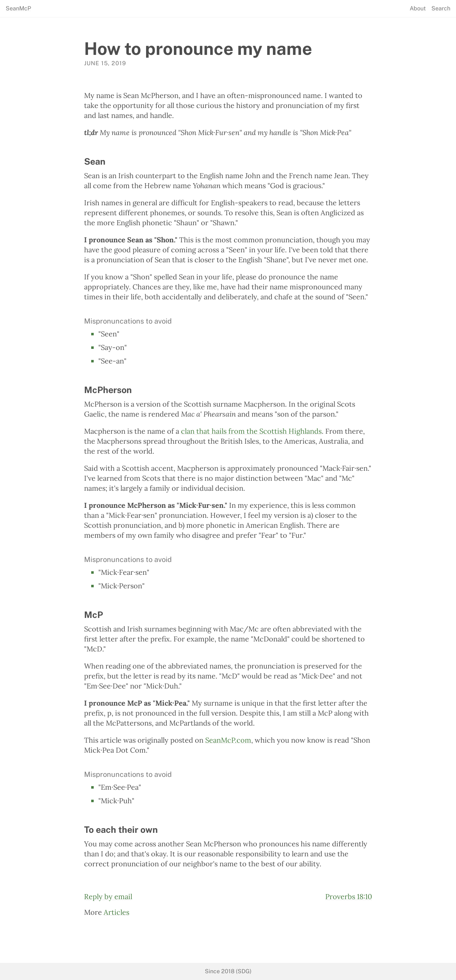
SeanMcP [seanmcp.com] (18, 9)
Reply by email (108, 896)
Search (441, 9)
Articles (116, 912)
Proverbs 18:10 (349, 896)
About (418, 9)
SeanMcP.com (228, 740)
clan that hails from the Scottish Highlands (251, 431)
